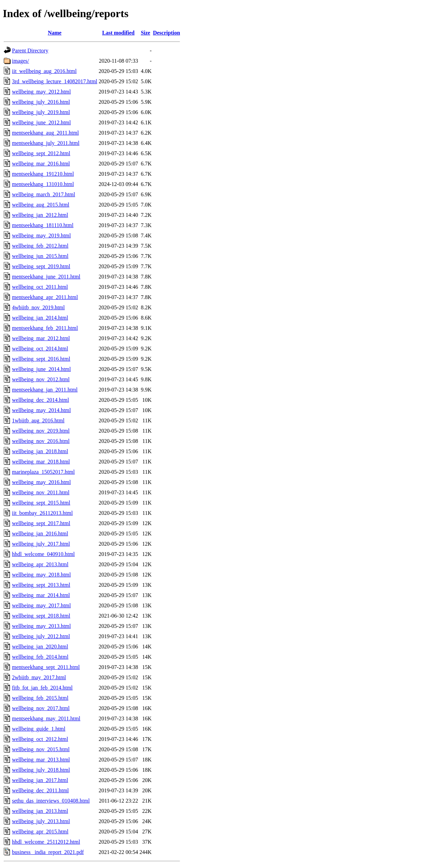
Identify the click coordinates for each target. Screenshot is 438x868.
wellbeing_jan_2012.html (40, 215)
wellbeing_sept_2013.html (41, 585)
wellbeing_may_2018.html (41, 575)
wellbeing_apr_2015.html (40, 832)
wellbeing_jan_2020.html (40, 647)
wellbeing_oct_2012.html (40, 739)
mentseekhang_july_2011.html (46, 143)
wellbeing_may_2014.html (41, 410)
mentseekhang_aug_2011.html (45, 133)
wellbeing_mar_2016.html (41, 164)
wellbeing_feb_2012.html (40, 246)
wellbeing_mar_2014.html (41, 595)
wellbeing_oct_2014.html (40, 349)
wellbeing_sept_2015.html (41, 503)
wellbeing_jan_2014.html (40, 318)
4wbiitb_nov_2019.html (38, 307)
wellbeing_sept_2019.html (41, 266)
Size (145, 33)
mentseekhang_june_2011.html (46, 277)
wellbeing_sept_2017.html (41, 523)
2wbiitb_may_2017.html (39, 677)
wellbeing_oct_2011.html (40, 287)
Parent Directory (30, 51)
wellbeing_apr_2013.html (40, 564)
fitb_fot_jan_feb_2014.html (42, 688)
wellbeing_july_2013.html (41, 821)
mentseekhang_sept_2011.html (46, 667)
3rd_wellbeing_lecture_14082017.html (55, 81)
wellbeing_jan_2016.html (40, 534)
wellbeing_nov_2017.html (41, 708)
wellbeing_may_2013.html (41, 626)
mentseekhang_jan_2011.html (45, 390)
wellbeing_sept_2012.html (41, 153)
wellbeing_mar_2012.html (41, 338)
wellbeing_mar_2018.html (41, 462)
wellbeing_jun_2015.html (40, 256)
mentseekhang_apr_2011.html (45, 297)
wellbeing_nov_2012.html (41, 379)
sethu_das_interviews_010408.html (51, 801)
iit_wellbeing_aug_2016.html (44, 71)
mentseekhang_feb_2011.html (45, 328)
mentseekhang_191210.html (43, 174)
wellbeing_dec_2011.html (40, 790)
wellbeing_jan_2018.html (40, 451)
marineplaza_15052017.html (43, 472)
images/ (21, 61)
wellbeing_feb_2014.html (40, 657)
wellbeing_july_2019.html (41, 112)
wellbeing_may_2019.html (41, 235)
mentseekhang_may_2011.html (46, 718)
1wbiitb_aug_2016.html (38, 420)
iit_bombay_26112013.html (42, 513)
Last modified (119, 33)
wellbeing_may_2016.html (41, 482)
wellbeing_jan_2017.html (40, 780)
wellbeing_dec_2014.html (41, 400)
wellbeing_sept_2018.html (41, 616)
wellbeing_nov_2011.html (41, 492)
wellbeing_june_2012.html (41, 122)
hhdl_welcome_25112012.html (46, 842)
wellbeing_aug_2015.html (41, 205)
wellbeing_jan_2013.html (40, 811)
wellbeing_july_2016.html (41, 102)
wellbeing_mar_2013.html (41, 760)
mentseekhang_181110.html (43, 225)
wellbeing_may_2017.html (41, 605)
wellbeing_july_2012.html (41, 636)
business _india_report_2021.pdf (48, 852)
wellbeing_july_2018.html (41, 770)
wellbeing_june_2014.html (41, 369)
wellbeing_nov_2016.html (41, 441)
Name (55, 33)
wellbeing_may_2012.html (41, 92)
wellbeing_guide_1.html (39, 729)
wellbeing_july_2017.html (41, 544)
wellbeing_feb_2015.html (40, 698)
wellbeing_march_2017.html (43, 194)
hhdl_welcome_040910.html (43, 554)
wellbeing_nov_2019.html (41, 431)
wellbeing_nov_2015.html (41, 749)
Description (166, 33)
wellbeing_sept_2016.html (41, 359)
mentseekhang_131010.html (43, 184)
